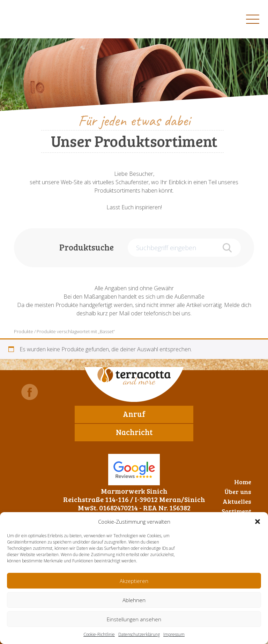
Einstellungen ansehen (134, 619)
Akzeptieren (134, 581)
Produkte (24, 331)
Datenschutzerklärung (139, 634)
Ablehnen (134, 600)
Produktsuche (87, 247)
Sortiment (236, 511)
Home (243, 482)
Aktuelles (237, 501)
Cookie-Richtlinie (99, 634)
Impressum (174, 634)
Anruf (134, 414)
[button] (258, 522)
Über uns (238, 492)
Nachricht (134, 432)
